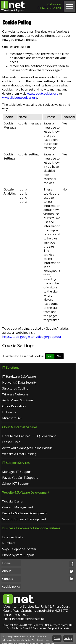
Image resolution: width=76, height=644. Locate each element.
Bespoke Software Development (25, 513)
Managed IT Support (17, 472)
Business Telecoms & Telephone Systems (31, 528)
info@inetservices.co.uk (28, 619)
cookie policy (11, 586)
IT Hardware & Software (19, 377)
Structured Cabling (15, 388)
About (7, 571)
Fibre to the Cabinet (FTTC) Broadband (29, 436)
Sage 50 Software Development (24, 519)
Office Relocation (14, 406)
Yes (50, 356)
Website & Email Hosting (19, 454)
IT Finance (9, 412)
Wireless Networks (15, 394)
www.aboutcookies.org (42, 93)
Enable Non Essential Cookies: (24, 356)
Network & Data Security (19, 382)
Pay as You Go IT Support (20, 478)
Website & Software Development (26, 492)
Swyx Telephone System (19, 549)
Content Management (18, 507)
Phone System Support (18, 555)
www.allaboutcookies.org (20, 98)
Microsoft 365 (12, 418)
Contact (8, 579)
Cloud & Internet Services (20, 427)
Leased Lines (11, 442)
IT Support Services (16, 463)
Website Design (13, 501)
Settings (68, 638)
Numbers (9, 543)
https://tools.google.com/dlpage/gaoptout (32, 337)
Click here (37, 640)
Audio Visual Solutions (18, 400)
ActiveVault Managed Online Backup (27, 448)
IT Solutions (11, 368)
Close (57, 638)
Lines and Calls (13, 537)
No (59, 356)
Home (6, 563)
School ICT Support (16, 484)
